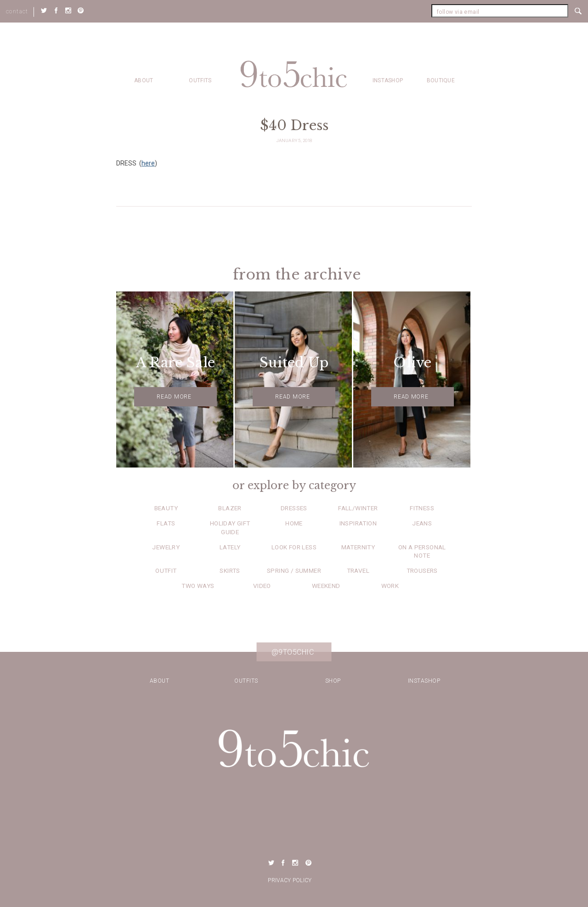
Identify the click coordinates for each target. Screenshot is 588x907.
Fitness (422, 508)
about (144, 80)
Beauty (166, 508)
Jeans (422, 523)
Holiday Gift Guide (230, 528)
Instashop (388, 80)
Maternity (358, 547)
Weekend (326, 586)
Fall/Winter (358, 508)
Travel (358, 570)
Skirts (230, 570)
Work (390, 586)
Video (262, 586)
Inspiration (358, 523)
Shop (333, 681)
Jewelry (166, 547)
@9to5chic (293, 652)
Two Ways (198, 586)
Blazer (230, 508)
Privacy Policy (290, 880)
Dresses (294, 508)
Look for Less (294, 547)
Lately (230, 547)
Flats (166, 523)
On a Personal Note (422, 551)
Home (294, 523)
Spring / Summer (294, 570)
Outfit (166, 570)
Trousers (422, 570)
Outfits (200, 80)
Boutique (441, 80)
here (148, 163)
